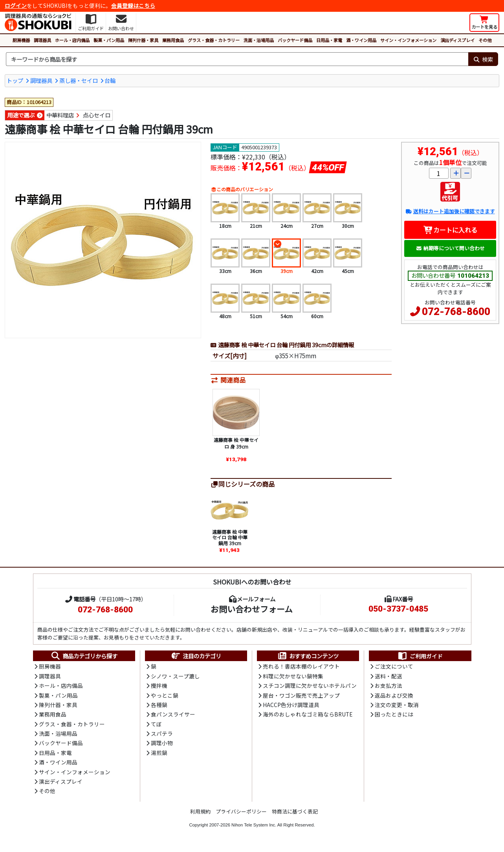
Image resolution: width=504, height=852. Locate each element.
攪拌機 (159, 685)
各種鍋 (159, 705)
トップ (15, 80)
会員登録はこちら (133, 5)
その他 (485, 40)
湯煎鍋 (159, 753)
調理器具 (42, 40)
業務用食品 (173, 40)
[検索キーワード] (237, 59)
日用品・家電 (329, 40)
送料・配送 (389, 676)
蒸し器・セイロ (79, 80)
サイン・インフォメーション (408, 40)
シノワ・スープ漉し (175, 676)
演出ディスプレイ (457, 40)
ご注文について (394, 666)
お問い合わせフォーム (252, 609)
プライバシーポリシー (241, 811)
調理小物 (162, 743)
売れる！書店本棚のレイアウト (301, 666)
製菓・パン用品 (109, 40)
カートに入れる (450, 230)
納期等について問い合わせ (450, 248)
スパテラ (162, 733)
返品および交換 (394, 695)
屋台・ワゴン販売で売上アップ (301, 695)
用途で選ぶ (21, 115)
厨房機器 (21, 40)
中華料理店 (60, 115)
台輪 (110, 80)
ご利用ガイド (420, 656)
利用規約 (200, 811)
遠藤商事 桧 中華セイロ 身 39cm (236, 443)
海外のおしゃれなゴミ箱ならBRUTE (308, 714)
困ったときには (394, 714)
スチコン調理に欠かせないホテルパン (310, 685)
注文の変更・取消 (397, 705)
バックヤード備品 (295, 40)
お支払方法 (389, 685)
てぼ (156, 724)
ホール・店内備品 (72, 40)
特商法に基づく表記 (295, 811)
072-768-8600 (456, 311)
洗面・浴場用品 (259, 40)
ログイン (16, 5)
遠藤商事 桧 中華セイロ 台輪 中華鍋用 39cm (230, 537)
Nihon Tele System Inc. (254, 825)
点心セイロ (97, 115)
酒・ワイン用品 (361, 40)
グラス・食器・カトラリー (214, 40)
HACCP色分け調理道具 (291, 705)
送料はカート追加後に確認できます (450, 211)
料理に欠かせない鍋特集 (293, 676)
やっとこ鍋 (165, 695)
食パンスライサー (173, 714)
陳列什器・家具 (143, 40)
